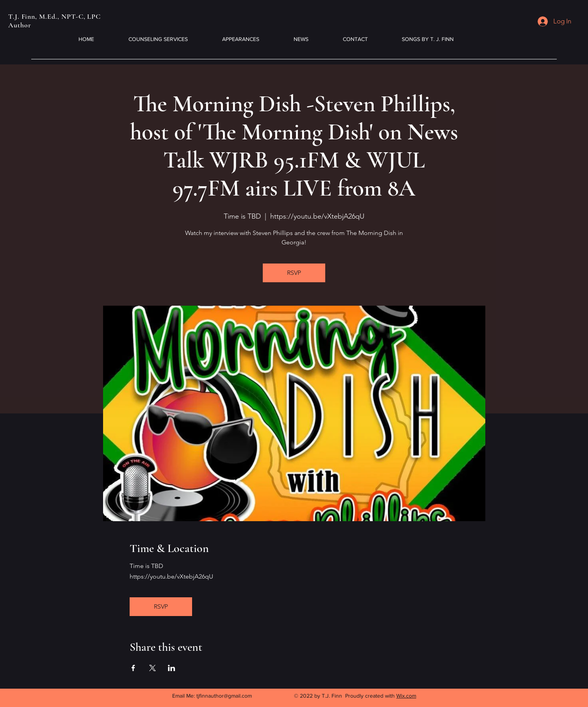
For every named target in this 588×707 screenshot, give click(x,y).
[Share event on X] (152, 668)
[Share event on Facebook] (133, 668)
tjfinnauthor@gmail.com (224, 696)
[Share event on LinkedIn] (172, 668)
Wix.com (406, 696)
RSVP (294, 273)
